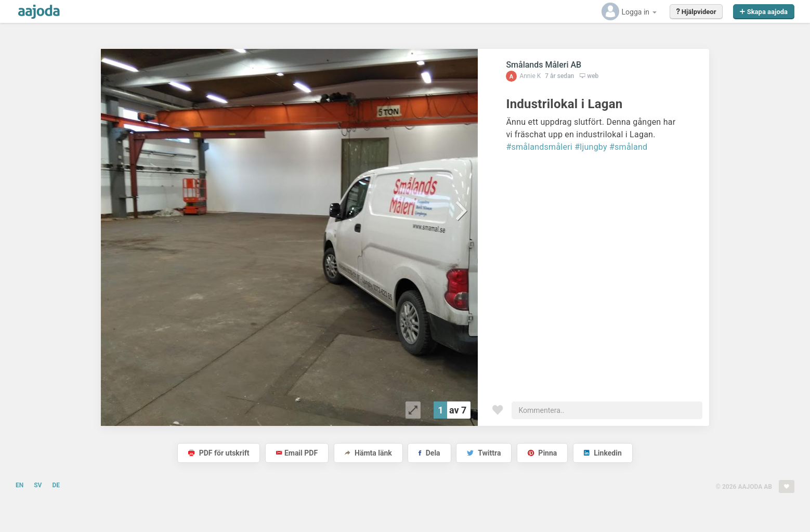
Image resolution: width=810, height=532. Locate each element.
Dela (429, 453)
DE (56, 485)
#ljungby (591, 147)
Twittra (484, 453)
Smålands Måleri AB (544, 65)
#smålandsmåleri (539, 147)
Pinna (542, 453)
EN (19, 485)
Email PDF (297, 453)
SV (38, 485)
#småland (628, 147)
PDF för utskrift (219, 453)
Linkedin (603, 453)
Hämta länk (368, 453)
